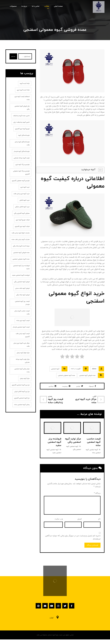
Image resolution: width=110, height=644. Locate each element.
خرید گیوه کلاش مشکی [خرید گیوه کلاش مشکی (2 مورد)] (22, 207)
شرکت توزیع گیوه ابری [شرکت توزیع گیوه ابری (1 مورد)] (23, 220)
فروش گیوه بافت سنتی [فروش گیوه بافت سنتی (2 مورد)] (22, 288)
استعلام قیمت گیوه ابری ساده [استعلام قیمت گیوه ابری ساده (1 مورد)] (22, 98)
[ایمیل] (43, 611)
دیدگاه (97, 498)
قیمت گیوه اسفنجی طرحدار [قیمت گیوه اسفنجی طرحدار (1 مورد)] (21, 327)
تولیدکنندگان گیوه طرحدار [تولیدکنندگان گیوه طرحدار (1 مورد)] (22, 151)
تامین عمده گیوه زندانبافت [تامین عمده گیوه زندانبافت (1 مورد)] (21, 116)
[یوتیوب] (51, 611)
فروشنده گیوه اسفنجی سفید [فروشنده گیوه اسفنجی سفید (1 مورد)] (21, 275)
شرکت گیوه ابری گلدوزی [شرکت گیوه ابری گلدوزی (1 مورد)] (22, 226)
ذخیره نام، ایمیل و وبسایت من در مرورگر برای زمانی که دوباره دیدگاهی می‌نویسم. (73, 542)
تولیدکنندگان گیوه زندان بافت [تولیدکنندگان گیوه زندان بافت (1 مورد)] (22, 143)
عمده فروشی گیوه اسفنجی (87, 375)
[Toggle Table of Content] (99, 170)
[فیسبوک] (76, 611)
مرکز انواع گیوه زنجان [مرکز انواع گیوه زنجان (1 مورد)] (23, 353)
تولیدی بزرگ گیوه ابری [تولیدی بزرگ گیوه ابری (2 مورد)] (23, 165)
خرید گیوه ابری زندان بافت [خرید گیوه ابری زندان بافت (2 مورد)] (22, 194)
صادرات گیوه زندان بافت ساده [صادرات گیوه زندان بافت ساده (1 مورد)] (21, 240)
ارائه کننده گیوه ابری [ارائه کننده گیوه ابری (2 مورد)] (23, 90)
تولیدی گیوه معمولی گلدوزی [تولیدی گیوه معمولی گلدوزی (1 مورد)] (21, 181)
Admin (94, 369)
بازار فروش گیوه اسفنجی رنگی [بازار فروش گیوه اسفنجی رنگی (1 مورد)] (22, 108)
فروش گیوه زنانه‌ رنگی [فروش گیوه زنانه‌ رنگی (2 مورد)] (23, 295)
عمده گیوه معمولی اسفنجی (67, 375)
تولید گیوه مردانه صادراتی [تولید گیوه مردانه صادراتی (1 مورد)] (22, 158)
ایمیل (80, 524)
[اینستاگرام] (59, 611)
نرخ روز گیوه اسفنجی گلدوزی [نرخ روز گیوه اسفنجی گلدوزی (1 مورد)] (21, 385)
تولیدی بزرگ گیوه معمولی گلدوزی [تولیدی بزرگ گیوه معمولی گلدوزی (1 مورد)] (21, 173)
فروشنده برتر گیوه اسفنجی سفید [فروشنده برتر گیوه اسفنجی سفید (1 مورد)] (21, 267)
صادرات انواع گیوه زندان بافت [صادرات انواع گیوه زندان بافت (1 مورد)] (21, 233)
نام (99, 524)
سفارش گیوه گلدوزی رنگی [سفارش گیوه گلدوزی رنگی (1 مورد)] (22, 213)
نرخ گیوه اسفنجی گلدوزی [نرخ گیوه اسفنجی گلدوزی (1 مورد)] (22, 398)
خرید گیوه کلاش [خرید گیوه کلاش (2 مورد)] (25, 200)
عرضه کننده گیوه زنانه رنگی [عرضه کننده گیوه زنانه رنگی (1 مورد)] (21, 246)
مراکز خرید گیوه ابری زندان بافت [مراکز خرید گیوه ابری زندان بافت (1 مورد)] (22, 345)
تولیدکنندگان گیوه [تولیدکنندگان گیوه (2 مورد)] (24, 135)
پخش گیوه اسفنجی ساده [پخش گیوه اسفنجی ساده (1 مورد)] (22, 405)
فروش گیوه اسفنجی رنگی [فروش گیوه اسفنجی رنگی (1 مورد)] (22, 282)
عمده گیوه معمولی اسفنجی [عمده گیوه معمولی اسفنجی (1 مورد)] (21, 259)
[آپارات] (34, 611)
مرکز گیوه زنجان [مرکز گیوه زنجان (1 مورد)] (25, 378)
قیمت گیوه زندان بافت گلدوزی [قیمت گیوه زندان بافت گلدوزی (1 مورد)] (23, 335)
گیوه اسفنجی (55, 369)
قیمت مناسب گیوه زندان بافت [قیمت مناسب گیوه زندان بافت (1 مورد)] (22, 312)
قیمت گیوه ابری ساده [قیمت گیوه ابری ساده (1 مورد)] (23, 321)
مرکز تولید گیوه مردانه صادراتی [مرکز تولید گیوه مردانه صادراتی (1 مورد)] (23, 361)
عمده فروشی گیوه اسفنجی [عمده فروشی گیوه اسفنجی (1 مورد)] (21, 253)
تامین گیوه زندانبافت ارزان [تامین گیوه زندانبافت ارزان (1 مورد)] (21, 122)
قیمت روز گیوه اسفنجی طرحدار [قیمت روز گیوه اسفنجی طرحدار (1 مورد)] (22, 303)
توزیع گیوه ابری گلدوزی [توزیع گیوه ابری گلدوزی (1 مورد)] (22, 129)
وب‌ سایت (59, 524)
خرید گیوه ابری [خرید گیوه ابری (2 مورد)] (25, 187)
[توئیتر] (67, 611)
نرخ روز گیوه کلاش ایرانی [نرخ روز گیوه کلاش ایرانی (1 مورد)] (22, 392)
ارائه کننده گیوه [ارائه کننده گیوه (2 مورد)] (25, 83)
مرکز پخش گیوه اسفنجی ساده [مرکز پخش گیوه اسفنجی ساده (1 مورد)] (22, 370)
